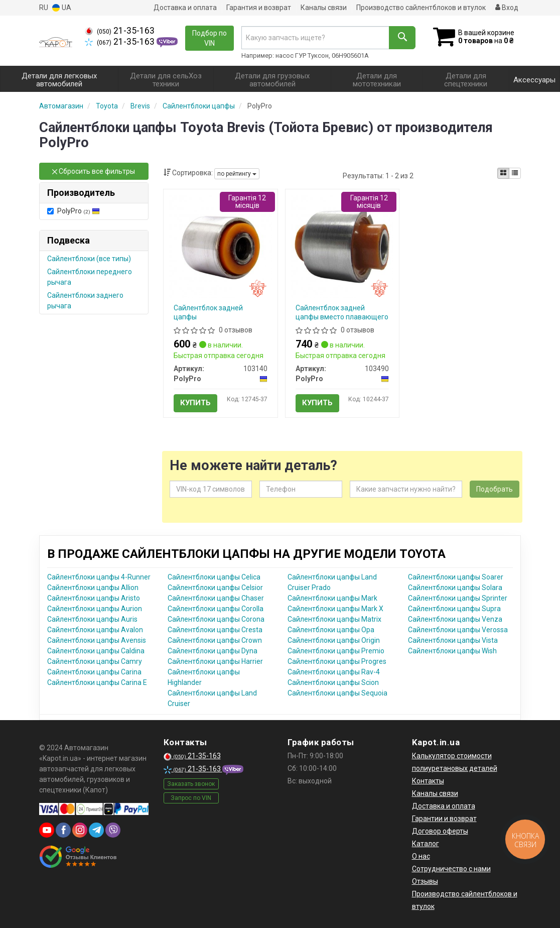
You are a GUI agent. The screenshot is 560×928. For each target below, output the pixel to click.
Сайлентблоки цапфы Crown (215, 640)
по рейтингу (237, 174)
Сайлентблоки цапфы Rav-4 (334, 672)
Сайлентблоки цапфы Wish (452, 651)
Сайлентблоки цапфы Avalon (95, 630)
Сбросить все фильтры (94, 171)
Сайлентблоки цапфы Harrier (215, 661)
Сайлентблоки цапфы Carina (94, 672)
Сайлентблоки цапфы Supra (454, 609)
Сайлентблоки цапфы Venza (455, 619)
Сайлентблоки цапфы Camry (95, 661)
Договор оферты (440, 831)
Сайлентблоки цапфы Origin (334, 640)
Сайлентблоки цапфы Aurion (95, 609)
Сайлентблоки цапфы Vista (453, 640)
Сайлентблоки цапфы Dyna (213, 651)
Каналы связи (324, 8)
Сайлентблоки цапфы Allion (93, 588)
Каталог (426, 844)
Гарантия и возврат (259, 8)
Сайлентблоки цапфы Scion (333, 682)
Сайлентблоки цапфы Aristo (94, 598)
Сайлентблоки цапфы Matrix (334, 619)
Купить (195, 403)
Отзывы (425, 881)
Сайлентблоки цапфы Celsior (215, 588)
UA (62, 8)
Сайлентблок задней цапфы (208, 312)
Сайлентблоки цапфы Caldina (96, 651)
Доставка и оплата (185, 8)
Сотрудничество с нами (451, 869)
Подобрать (495, 489)
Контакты (428, 781)
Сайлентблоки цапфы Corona (216, 619)
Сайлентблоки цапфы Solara (455, 588)
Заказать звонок (191, 784)
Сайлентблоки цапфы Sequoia (337, 693)
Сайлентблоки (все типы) (89, 259)
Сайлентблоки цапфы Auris (92, 619)
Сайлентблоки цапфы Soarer (456, 577)
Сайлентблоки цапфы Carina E (97, 682)
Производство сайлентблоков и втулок (421, 8)
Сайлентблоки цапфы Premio (336, 651)
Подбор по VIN (209, 38)
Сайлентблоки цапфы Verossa (458, 630)
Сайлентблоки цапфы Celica (214, 577)
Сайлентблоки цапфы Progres (337, 661)
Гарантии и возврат (444, 819)
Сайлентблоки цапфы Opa (331, 630)
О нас (421, 856)
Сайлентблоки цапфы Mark (332, 598)
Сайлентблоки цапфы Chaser (216, 598)
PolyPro (74, 211)
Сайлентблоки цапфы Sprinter (458, 598)
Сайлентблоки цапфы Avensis (97, 640)
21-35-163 (120, 31)
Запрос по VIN (191, 798)
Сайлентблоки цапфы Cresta (215, 630)
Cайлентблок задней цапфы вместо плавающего (342, 312)
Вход (507, 8)
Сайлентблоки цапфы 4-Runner (99, 577)
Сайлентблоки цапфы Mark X (335, 609)
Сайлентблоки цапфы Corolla (216, 609)
